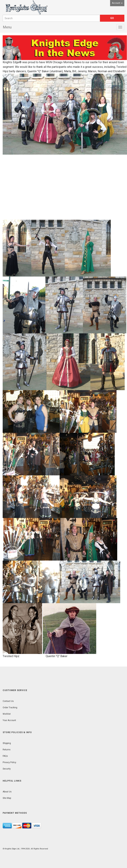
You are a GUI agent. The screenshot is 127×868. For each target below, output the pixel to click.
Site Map (7, 798)
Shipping (7, 743)
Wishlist (7, 714)
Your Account (9, 720)
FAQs (5, 756)
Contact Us (8, 701)
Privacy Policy (9, 762)
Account (117, 3)
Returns (7, 750)
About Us (7, 792)
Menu (7, 27)
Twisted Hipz (11, 656)
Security (7, 769)
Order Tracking (10, 708)
